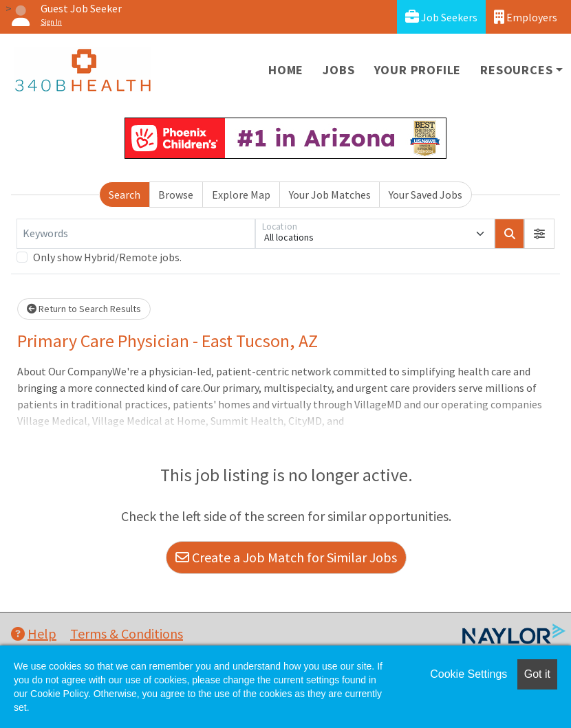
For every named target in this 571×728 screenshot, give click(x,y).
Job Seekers (441, 17)
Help (34, 633)
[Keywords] (136, 234)
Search (125, 195)
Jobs (338, 70)
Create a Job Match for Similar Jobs (286, 557)
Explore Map (241, 195)
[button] (539, 234)
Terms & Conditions (127, 633)
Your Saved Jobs (425, 195)
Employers (526, 17)
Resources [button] (516, 70)
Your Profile (418, 70)
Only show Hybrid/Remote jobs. (107, 257)
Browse (176, 195)
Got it (537, 674)
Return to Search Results (84, 309)
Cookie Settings (468, 674)
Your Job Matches (330, 195)
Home (286, 70)
